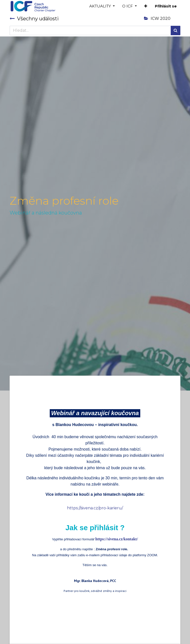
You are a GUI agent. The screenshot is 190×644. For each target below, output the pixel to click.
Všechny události (34, 19)
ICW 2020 (157, 18)
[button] (146, 6)
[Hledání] (176, 31)
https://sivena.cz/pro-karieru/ (95, 508)
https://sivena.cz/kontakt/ (117, 539)
